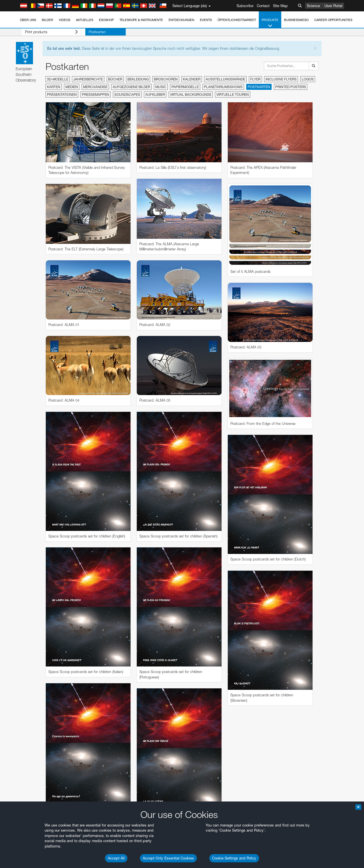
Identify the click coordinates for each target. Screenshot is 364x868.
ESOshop (106, 20)
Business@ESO (296, 20)
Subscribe (245, 6)
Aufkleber (155, 95)
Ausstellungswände (225, 79)
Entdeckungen (181, 20)
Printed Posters (291, 87)
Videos (65, 20)
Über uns (28, 20)
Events (206, 20)
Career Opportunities (333, 20)
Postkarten (88, 32)
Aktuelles (85, 20)
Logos (308, 79)
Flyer (255, 79)
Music (161, 87)
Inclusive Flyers (281, 79)
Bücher (115, 79)
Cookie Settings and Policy (234, 858)
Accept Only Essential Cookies (168, 858)
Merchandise (95, 87)
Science (313, 6)
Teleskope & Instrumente (141, 20)
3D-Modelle (58, 79)
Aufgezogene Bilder (131, 87)
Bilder (47, 20)
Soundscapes (127, 95)
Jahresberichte (88, 79)
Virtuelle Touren (233, 95)
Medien (72, 87)
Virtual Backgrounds (191, 95)
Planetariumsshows (223, 87)
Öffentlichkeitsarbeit (237, 20)
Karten (54, 87)
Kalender (192, 79)
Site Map (280, 6)
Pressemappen (96, 95)
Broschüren (166, 79)
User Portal (333, 6)
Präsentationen (62, 95)
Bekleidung (138, 79)
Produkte (270, 23)
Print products (47, 32)
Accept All (116, 858)
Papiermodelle (185, 87)
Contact (263, 6)
